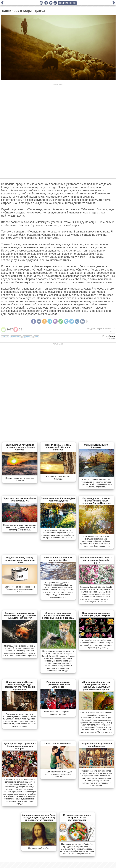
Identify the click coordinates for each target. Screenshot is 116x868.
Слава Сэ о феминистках (58, 744)
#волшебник (110, 329)
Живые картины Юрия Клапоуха (96, 446)
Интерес (5, 337)
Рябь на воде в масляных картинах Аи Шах (58, 559)
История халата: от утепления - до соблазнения (96, 745)
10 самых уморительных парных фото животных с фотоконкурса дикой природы (58, 615)
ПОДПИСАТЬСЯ (67, 3)
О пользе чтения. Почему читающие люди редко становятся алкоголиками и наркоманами (20, 686)
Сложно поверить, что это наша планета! (20, 479)
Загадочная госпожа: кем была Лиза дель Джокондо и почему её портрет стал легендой (39, 818)
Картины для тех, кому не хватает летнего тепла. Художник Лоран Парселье (96, 501)
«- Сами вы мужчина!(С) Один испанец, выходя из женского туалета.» (58, 774)
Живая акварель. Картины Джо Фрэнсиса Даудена (58, 500)
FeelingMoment (109, 336)
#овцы (113, 331)
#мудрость (92, 329)
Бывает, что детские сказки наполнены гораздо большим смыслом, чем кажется (20, 615)
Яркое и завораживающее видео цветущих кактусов (96, 614)
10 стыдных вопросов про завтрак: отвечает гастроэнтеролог (77, 818)
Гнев (36, 337)
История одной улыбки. (39, 848)
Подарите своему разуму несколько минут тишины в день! (20, 560)
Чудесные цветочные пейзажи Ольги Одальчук (20, 500)
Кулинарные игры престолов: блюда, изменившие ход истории (20, 746)
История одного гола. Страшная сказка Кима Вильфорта (58, 684)
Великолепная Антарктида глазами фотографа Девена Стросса (20, 447)
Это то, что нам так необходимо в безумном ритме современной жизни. (20, 589)
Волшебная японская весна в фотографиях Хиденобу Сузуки (96, 560)
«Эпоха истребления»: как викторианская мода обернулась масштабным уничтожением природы (96, 686)
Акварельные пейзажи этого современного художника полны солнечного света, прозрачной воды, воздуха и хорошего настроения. (58, 534)
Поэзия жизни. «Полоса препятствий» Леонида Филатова (58, 447)
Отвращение (16, 337)
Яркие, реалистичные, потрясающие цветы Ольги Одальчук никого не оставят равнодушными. (20, 527)
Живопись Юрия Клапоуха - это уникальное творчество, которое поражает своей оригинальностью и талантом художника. (96, 483)
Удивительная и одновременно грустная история (58, 713)
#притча (101, 329)
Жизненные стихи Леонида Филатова (58, 478)
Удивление (28, 337)
